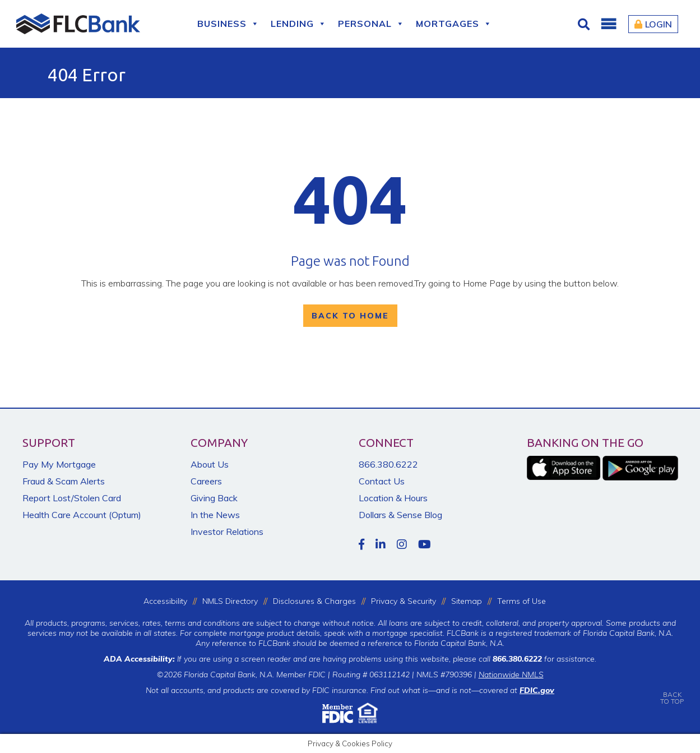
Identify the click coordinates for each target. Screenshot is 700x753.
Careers (206, 481)
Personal (371, 24)
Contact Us (382, 481)
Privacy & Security (404, 601)
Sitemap (467, 601)
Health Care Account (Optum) (82, 515)
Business (228, 24)
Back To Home (350, 316)
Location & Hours (393, 498)
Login (653, 24)
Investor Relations (227, 532)
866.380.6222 (388, 464)
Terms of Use (521, 601)
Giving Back (214, 498)
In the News (215, 515)
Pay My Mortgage (59, 464)
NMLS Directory (230, 601)
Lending (299, 24)
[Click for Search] (585, 24)
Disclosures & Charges (314, 601)
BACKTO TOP (672, 690)
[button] (608, 24)
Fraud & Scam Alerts (64, 481)
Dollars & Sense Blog (400, 515)
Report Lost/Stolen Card (72, 498)
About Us (210, 464)
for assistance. (544, 659)
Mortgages (454, 24)
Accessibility (165, 601)
